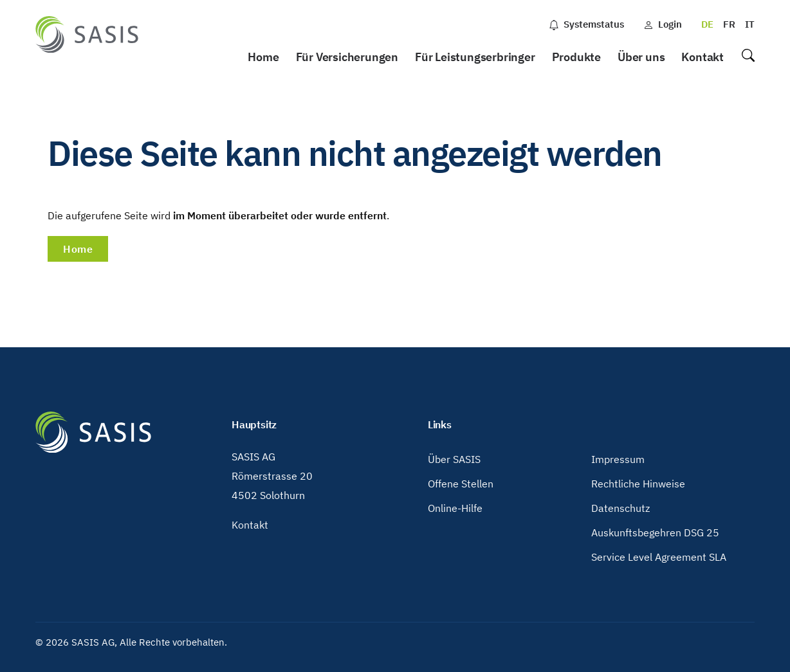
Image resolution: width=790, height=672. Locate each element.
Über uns (641, 57)
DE (707, 24)
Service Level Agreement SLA (659, 557)
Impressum (618, 459)
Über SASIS (454, 459)
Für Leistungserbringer (475, 57)
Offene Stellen (461, 484)
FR (729, 24)
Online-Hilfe (455, 508)
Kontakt (703, 57)
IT (750, 24)
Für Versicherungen (347, 57)
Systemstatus (586, 24)
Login (663, 24)
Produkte (576, 57)
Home (263, 57)
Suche (748, 58)
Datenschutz (620, 508)
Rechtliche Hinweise (638, 484)
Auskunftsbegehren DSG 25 (655, 532)
